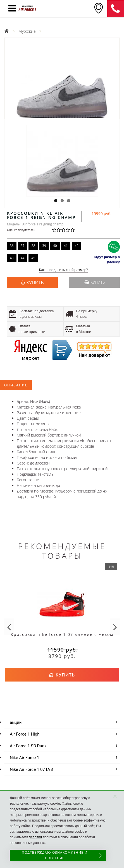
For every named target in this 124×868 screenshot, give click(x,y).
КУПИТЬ (35, 283)
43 (12, 258)
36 (12, 246)
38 (33, 246)
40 (55, 246)
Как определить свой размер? (64, 270)
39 (44, 246)
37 (23, 246)
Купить (95, 282)
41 (66, 246)
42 (77, 246)
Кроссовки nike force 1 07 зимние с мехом (62, 634)
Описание (16, 385)
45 (33, 258)
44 (23, 258)
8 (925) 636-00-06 (116, 9)
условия (36, 837)
